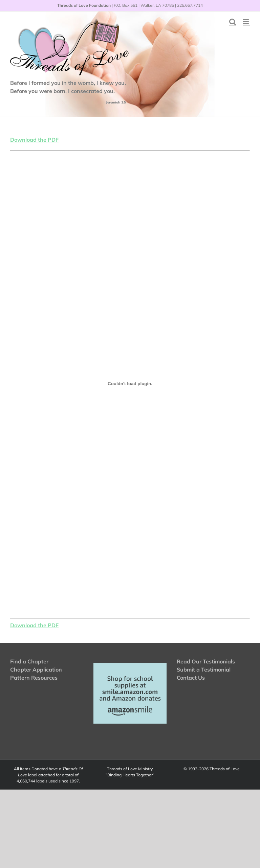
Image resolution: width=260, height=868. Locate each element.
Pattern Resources (34, 678)
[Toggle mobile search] (233, 22)
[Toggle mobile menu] (246, 22)
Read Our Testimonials (206, 661)
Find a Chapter (29, 661)
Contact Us (191, 678)
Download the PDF (34, 140)
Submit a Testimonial (204, 670)
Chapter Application (36, 670)
